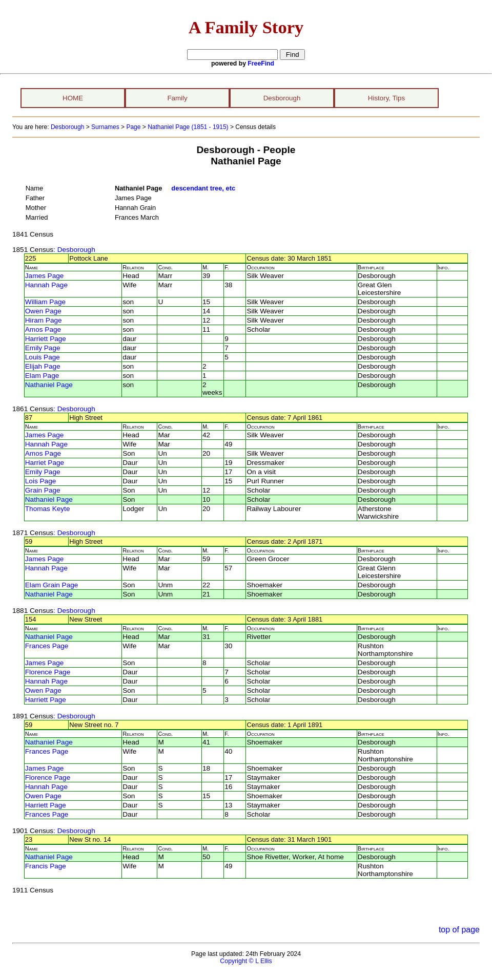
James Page (45, 276)
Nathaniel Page (49, 385)
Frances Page (47, 646)
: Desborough (74, 250)
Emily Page (43, 348)
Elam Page (42, 376)
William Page (45, 302)
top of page (459, 930)
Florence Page (48, 672)
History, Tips (386, 98)
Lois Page (40, 481)
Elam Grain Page (52, 585)
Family (177, 98)
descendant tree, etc (203, 188)
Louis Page (43, 357)
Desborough (282, 98)
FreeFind (261, 63)
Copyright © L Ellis (246, 961)
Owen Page (43, 311)
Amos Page (43, 329)
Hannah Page (46, 285)
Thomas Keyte (48, 509)
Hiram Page (44, 320)
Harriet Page (45, 463)
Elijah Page (43, 366)
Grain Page (43, 490)
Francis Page (46, 866)
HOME (73, 98)
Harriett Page (46, 339)
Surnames (105, 127)
